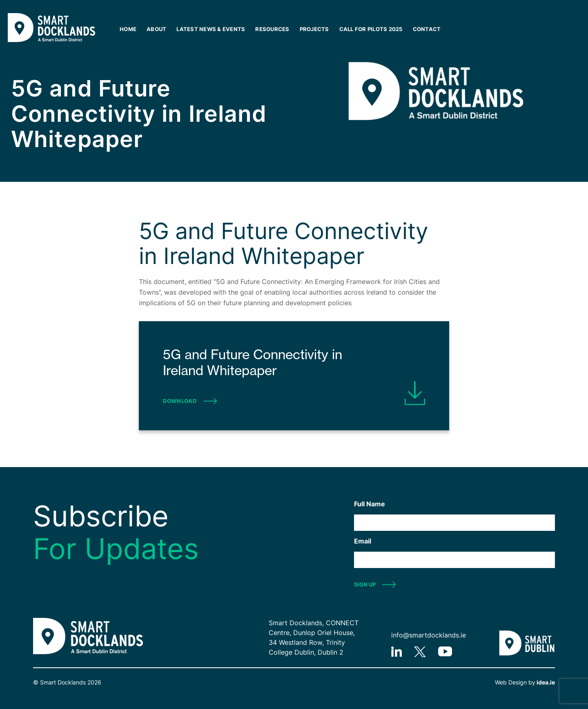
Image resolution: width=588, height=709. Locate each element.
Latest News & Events (211, 29)
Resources (272, 29)
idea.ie (545, 682)
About (156, 29)
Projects (314, 29)
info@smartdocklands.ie (429, 635)
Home (128, 29)
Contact (427, 29)
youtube (445, 651)
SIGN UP (365, 584)
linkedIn (396, 652)
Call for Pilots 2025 (371, 29)
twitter (420, 652)
